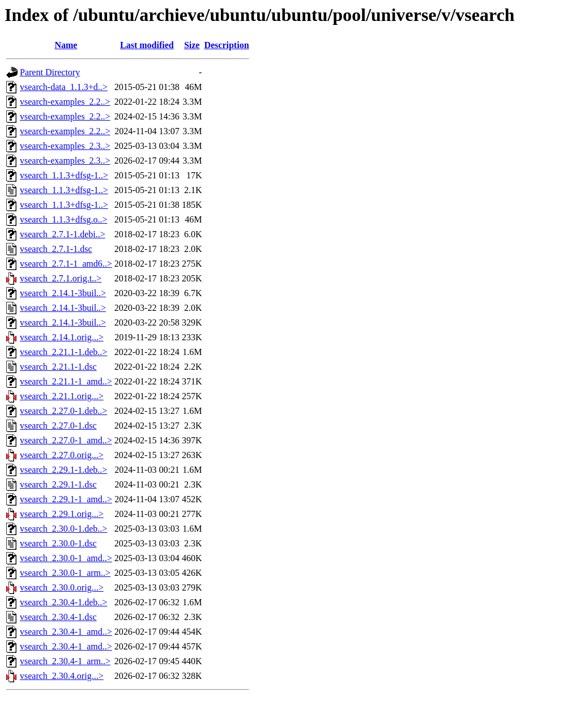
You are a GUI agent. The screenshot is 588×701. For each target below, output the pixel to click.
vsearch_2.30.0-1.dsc (58, 543)
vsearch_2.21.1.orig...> (62, 396)
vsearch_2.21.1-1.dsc (58, 367)
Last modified (147, 45)
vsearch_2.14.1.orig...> (62, 337)
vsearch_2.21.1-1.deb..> (63, 352)
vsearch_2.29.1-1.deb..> (63, 470)
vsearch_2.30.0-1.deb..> (63, 529)
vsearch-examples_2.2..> (65, 102)
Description (226, 45)
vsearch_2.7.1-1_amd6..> (66, 264)
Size (192, 45)
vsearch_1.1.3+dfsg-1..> (64, 175)
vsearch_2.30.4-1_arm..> (65, 661)
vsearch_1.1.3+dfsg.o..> (63, 219)
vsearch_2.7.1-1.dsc (56, 249)
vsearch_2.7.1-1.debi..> (63, 234)
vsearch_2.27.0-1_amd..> (66, 440)
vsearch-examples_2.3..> (65, 146)
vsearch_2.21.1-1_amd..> (66, 381)
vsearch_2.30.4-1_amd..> (66, 632)
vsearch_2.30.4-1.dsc (58, 617)
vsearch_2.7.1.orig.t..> (61, 278)
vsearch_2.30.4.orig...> (62, 676)
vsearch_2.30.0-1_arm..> (65, 573)
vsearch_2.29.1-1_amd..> (66, 499)
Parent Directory (50, 72)
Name (66, 45)
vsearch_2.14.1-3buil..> (63, 293)
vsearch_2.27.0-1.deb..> (63, 411)
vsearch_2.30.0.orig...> (62, 587)
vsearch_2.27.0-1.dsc (58, 426)
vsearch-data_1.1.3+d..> (64, 87)
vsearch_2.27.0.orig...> (62, 455)
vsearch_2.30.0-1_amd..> (66, 558)
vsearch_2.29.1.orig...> (62, 514)
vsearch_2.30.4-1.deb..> (63, 602)
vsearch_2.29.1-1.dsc (58, 484)
